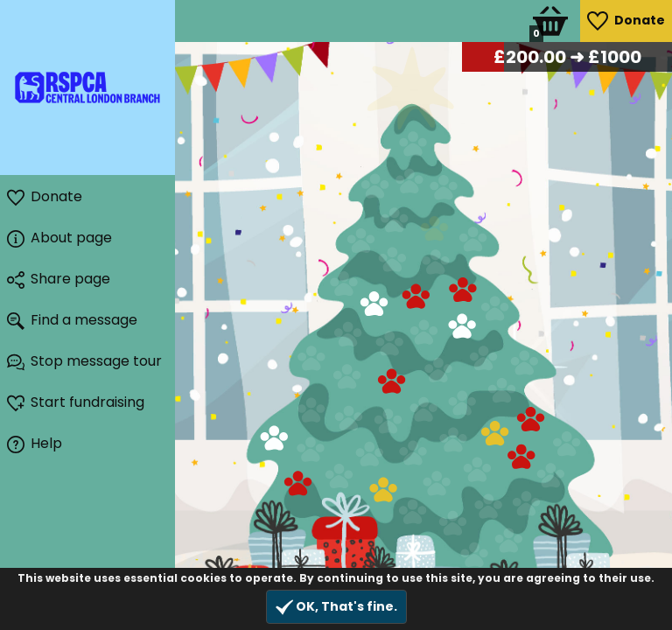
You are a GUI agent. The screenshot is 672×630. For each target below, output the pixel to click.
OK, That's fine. (336, 607)
